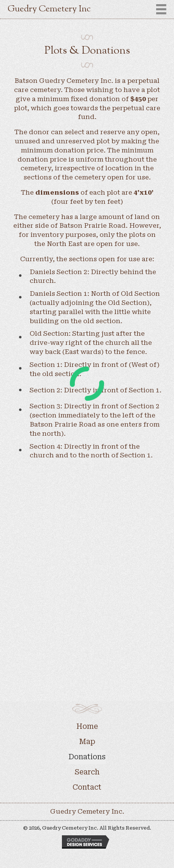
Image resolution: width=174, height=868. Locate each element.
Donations (87, 757)
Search (87, 772)
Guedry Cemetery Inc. (87, 811)
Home (87, 726)
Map (87, 742)
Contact (87, 787)
